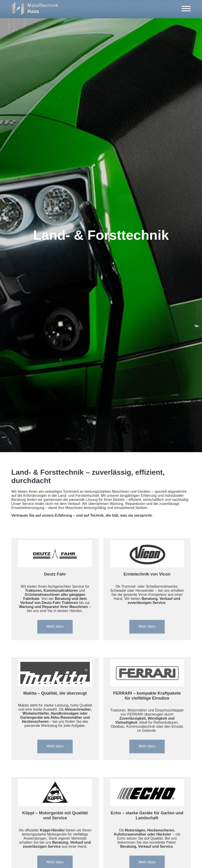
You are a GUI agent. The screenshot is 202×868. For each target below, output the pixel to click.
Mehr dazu (55, 626)
